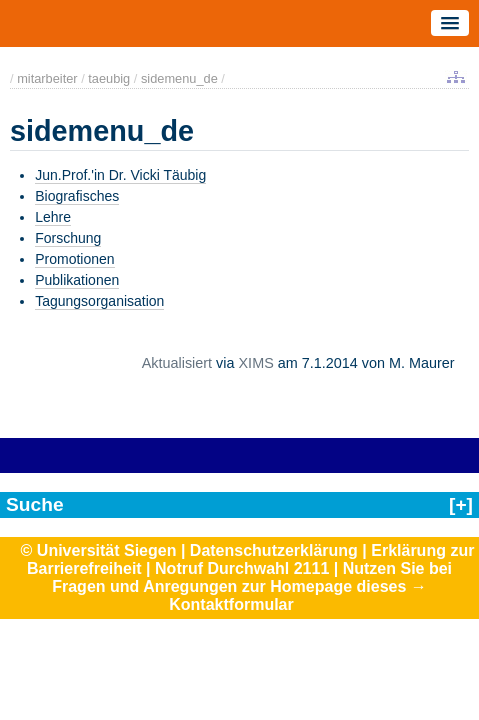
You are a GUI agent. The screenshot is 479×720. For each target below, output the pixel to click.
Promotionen (74, 259)
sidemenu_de (179, 78)
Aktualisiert (177, 363)
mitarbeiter (47, 78)
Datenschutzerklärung (274, 550)
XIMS (256, 363)
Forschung (68, 238)
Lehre (53, 217)
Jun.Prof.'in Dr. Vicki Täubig (120, 175)
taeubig (109, 78)
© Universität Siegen (99, 550)
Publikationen (77, 280)
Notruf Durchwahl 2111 (242, 568)
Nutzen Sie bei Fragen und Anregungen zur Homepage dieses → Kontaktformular (252, 586)
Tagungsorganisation (99, 301)
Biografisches (77, 196)
